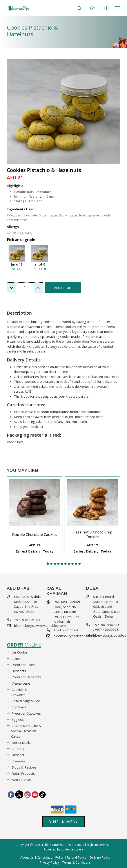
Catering (18, 749)
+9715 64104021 (27, 620)
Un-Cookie (19, 652)
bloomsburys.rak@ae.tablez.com (78, 636)
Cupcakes (19, 707)
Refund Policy (76, 857)
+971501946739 (106, 625)
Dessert (18, 755)
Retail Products (23, 773)
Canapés (19, 761)
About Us (27, 857)
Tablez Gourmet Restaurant (61, 845)
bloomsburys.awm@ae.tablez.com (40, 625)
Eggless (18, 719)
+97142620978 (107, 629)
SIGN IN (105, 8)
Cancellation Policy (50, 857)
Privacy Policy (49, 862)
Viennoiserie (21, 683)
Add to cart (63, 288)
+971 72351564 (66, 630)
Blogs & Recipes (24, 767)
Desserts (19, 671)
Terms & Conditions (76, 862)
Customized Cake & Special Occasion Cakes (26, 731)
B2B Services (22, 779)
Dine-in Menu (64, 822)
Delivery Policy (100, 857)
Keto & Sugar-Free (26, 701)
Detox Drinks (22, 742)
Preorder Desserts (26, 677)
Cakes (16, 658)
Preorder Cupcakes (26, 713)
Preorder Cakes (24, 665)
